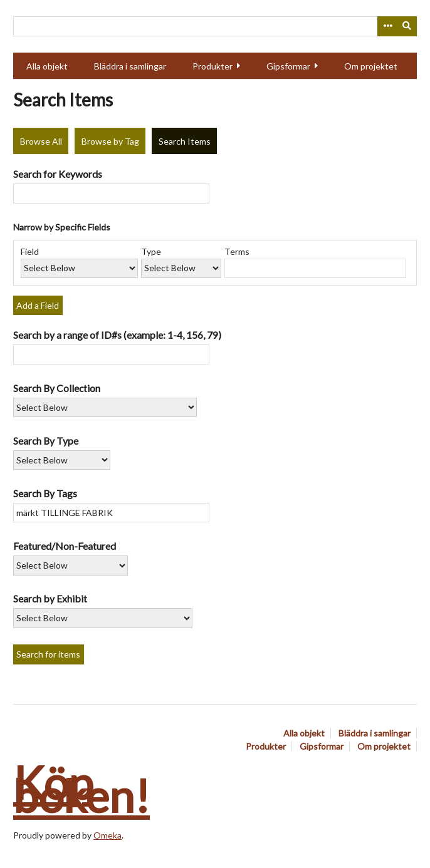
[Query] (215, 26)
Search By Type (46, 441)
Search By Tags (45, 493)
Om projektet (371, 66)
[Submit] (407, 26)
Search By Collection (57, 388)
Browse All (41, 141)
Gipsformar (288, 66)
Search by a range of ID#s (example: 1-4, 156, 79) (117, 335)
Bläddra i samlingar (130, 66)
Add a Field (38, 305)
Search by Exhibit (50, 598)
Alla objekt (47, 66)
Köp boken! (81, 789)
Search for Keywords (58, 174)
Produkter (212, 66)
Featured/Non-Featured (65, 546)
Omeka (107, 835)
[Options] (387, 26)
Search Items (185, 141)
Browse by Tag (110, 141)
